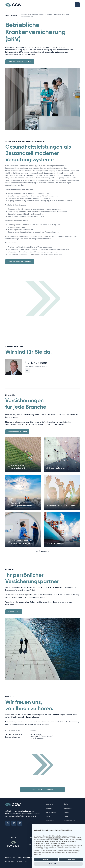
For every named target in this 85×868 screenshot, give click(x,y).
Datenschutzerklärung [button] (55, 838)
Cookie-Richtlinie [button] (52, 843)
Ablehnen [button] (46, 859)
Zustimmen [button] (71, 859)
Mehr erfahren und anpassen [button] (58, 864)
